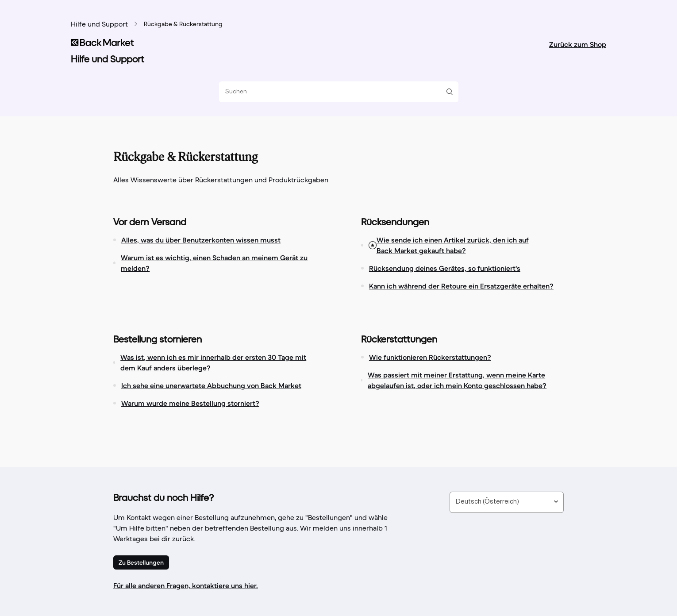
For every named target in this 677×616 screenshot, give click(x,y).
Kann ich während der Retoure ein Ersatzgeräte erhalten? (461, 286)
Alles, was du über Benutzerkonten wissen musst (201, 240)
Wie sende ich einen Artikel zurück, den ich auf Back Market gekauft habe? (453, 245)
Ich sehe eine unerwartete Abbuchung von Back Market (211, 385)
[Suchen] (335, 92)
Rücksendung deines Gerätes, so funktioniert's (445, 268)
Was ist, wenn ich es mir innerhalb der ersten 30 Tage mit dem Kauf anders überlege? (213, 362)
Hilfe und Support (99, 25)
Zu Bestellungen (141, 562)
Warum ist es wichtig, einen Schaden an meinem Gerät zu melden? (214, 263)
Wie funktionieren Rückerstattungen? (430, 357)
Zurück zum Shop (578, 44)
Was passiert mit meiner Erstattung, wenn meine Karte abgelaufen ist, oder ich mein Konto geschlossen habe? (457, 380)
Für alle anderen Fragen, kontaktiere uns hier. (186, 585)
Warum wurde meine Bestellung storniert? (190, 403)
